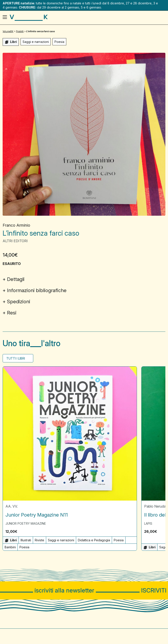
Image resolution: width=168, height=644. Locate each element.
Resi (12, 313)
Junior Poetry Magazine (26, 523)
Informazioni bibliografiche (37, 290)
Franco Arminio (16, 225)
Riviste (39, 540)
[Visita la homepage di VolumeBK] (29, 18)
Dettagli (16, 279)
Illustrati (26, 540)
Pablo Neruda (155, 506)
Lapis (148, 523)
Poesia (59, 42)
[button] (132, 531)
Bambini (10, 547)
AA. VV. (12, 506)
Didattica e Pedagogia (94, 540)
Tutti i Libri (16, 358)
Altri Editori (15, 241)
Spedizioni (19, 302)
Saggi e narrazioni (36, 42)
